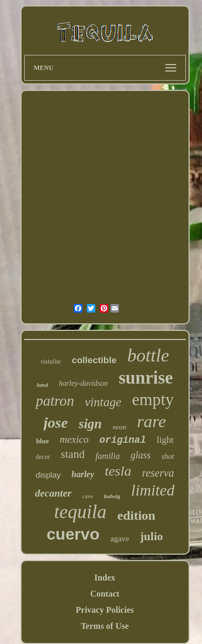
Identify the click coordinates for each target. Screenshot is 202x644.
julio (152, 536)
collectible (94, 360)
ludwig (112, 496)
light (165, 440)
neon (119, 427)
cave (88, 496)
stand (73, 454)
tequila (81, 512)
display (48, 475)
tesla (118, 471)
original (123, 440)
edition (137, 515)
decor (43, 457)
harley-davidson (83, 383)
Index (105, 578)
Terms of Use (105, 626)
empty (153, 399)
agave (120, 539)
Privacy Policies (105, 610)
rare (151, 421)
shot (168, 457)
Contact (105, 594)
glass (140, 455)
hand (42, 385)
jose (56, 423)
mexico (74, 439)
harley (83, 474)
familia (107, 456)
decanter (53, 493)
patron (55, 401)
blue (43, 441)
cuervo (73, 534)
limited (153, 490)
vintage (103, 402)
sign (90, 424)
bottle (148, 355)
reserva (158, 473)
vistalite (51, 362)
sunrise (146, 378)
